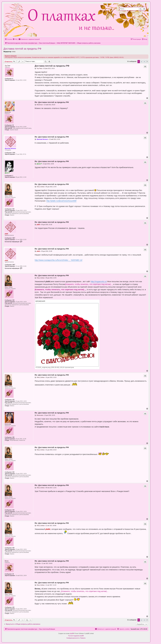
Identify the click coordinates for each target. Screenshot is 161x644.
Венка (7, 561)
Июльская (8, 424)
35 (13, 125)
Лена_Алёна (9, 196)
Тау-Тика (7, 66)
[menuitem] (15, 39)
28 (13, 574)
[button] (147, 62)
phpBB (72, 633)
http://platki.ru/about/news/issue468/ (61, 201)
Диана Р (7, 173)
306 (13, 437)
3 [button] (144, 62)
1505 (14, 153)
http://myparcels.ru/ (99, 281)
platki (6, 234)
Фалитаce (8, 112)
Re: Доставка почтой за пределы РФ (52, 102)
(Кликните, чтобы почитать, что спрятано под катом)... (89, 284)
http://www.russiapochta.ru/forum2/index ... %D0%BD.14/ (59, 260)
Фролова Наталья (10, 148)
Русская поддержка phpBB (76, 636)
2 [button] (141, 62)
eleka (14, 52)
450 (13, 209)
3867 (14, 238)
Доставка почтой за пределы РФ (22, 49)
